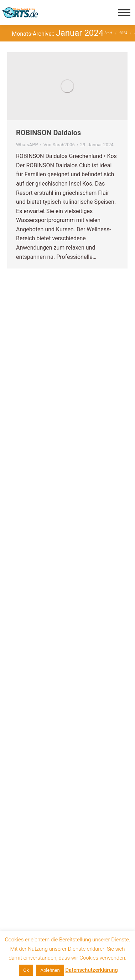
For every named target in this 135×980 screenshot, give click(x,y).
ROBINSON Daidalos (48, 133)
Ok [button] (26, 970)
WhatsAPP (27, 145)
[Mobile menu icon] (124, 13)
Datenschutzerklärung (91, 970)
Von (59, 145)
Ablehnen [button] (50, 970)
